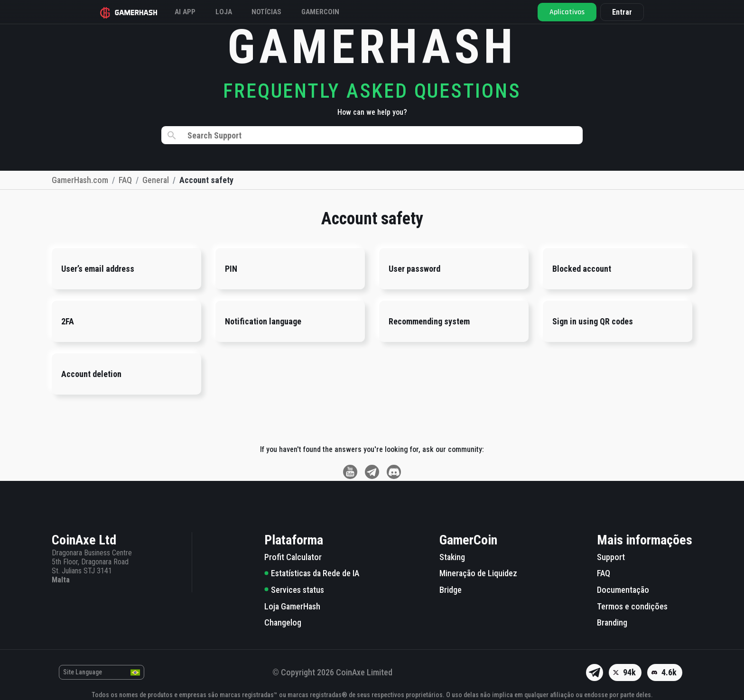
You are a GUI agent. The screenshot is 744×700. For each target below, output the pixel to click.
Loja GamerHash (292, 606)
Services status (294, 590)
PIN (231, 269)
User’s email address (98, 269)
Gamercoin (339, 12)
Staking (452, 557)
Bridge (451, 590)
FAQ (604, 573)
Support (611, 557)
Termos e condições (632, 606)
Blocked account (582, 269)
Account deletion (91, 374)
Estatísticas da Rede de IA (312, 573)
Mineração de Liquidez (478, 573)
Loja (235, 12)
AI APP (193, 12)
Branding (612, 622)
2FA (68, 321)
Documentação (623, 590)
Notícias (281, 12)
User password (414, 269)
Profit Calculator (293, 557)
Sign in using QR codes (593, 321)
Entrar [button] (616, 12)
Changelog (283, 622)
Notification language (263, 321)
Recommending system (429, 321)
